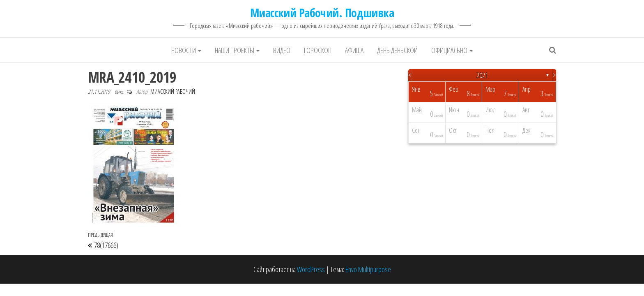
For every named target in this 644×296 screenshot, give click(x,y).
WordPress (311, 269)
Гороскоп (318, 50)
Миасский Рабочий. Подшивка (322, 13)
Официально (452, 50)
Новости (186, 50)
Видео (282, 50)
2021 (482, 75)
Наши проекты (237, 50)
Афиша (354, 50)
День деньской (397, 50)
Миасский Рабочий (173, 91)
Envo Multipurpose (368, 269)
